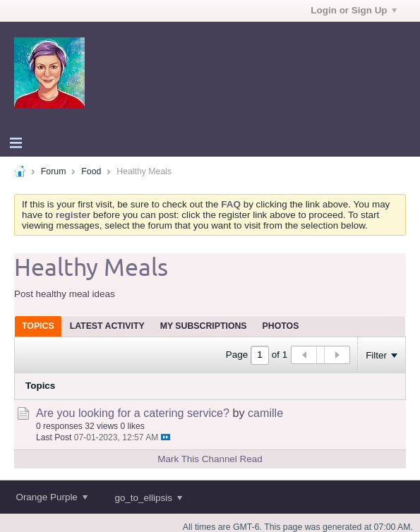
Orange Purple (51, 497)
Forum (54, 171)
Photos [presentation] (281, 326)
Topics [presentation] (38, 326)
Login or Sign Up (353, 10)
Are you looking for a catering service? (133, 413)
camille (265, 413)
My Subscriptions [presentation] (204, 326)
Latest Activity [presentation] (107, 326)
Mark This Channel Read (210, 459)
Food (91, 171)
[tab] (38, 326)
